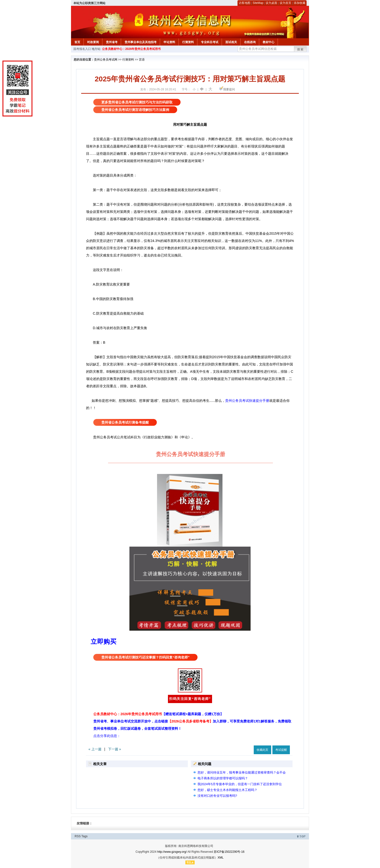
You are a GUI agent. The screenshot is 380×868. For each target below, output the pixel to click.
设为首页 (285, 3)
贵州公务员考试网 (106, 60)
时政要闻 (93, 42)
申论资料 (169, 42)
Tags (84, 836)
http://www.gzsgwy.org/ (172, 852)
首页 (77, 42)
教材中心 (269, 42)
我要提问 (229, 89)
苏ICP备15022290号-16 (229, 852)
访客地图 (245, 3)
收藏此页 (262, 750)
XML (221, 858)
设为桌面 (271, 3)
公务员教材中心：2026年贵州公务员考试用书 (131, 49)
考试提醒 (281, 750)
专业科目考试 (210, 42)
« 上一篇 (95, 749)
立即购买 (103, 642)
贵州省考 (112, 42)
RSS (78, 836)
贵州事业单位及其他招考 (141, 42)
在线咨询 (250, 42)
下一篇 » (115, 749)
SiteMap (258, 3)
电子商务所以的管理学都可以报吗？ (223, 778)
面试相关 (231, 42)
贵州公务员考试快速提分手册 (247, 401)
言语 (142, 60)
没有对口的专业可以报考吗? (217, 796)
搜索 (301, 49)
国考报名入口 (82, 49)
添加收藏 (300, 3)
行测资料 (188, 42)
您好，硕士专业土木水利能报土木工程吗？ (227, 790)
